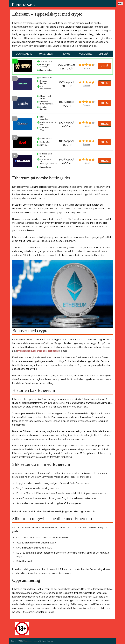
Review (87, 68)
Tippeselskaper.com (31, 641)
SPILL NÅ (104, 66)
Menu (120, 4)
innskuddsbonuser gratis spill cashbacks (38, 351)
